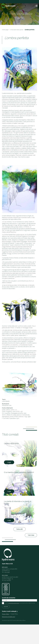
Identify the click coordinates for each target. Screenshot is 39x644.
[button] (37, 6)
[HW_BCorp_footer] (6, 589)
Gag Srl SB (9, 620)
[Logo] (8, 6)
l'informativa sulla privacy (14, 603)
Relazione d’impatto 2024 (9, 617)
